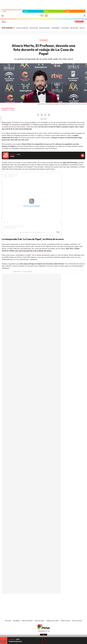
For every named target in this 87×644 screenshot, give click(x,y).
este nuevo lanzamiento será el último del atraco (33, 251)
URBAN (67, 11)
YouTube (40, 600)
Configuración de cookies (52, 621)
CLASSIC (26, 11)
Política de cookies (39, 621)
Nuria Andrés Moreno (8, 108)
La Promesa (65, 28)
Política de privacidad (27, 621)
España (4, 22)
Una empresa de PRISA (44, 627)
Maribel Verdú (7, 167)
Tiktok (36, 600)
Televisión (44, 40)
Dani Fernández (44, 28)
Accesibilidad (16, 621)
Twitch (51, 600)
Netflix (6, 125)
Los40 (28, 255)
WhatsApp (45, 115)
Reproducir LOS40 (83, 156)
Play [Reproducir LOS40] (44, 641)
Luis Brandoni (55, 28)
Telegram (49, 115)
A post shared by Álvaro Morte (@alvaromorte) (32, 232)
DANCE (47, 11)
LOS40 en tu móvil (65, 621)
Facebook (38, 115)
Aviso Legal (8, 621)
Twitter (42, 115)
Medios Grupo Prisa (44, 631)
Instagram (33, 600)
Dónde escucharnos (77, 621)
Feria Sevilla (34, 28)
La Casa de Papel (27, 272)
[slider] (43, 637)
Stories (54, 600)
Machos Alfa (74, 28)
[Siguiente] (84, 28)
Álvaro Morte (6, 122)
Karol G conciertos (22, 28)
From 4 (82, 28)
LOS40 (4, 11)
